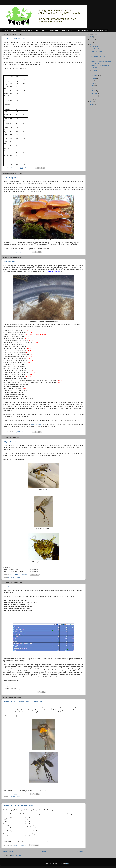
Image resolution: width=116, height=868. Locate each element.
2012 (92, 104)
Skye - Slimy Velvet (11, 178)
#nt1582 (18, 577)
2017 (92, 44)
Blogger (68, 863)
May (93, 86)
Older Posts (79, 852)
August (94, 78)
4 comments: (29, 168)
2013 (92, 102)
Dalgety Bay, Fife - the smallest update (18, 806)
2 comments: (24, 574)
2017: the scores (41, 30)
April (93, 88)
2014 (92, 99)
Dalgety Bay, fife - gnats (13, 442)
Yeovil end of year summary (14, 38)
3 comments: (30, 692)
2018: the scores (27, 30)
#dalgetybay (12, 577)
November (95, 70)
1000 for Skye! (9, 262)
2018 (92, 42)
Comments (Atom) (17, 855)
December (95, 47)
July (93, 81)
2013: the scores (67, 30)
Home (6, 30)
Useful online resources (99, 30)
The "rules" (15, 30)
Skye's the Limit (36, 425)
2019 (92, 39)
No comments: (24, 794)
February (94, 93)
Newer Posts (9, 852)
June (93, 83)
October (94, 73)
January (94, 96)
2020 (92, 37)
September (95, 76)
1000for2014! (54, 30)
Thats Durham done (11, 586)
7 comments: (26, 432)
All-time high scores (82, 30)
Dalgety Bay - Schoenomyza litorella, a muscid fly (23, 702)
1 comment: (26, 252)
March (94, 91)
